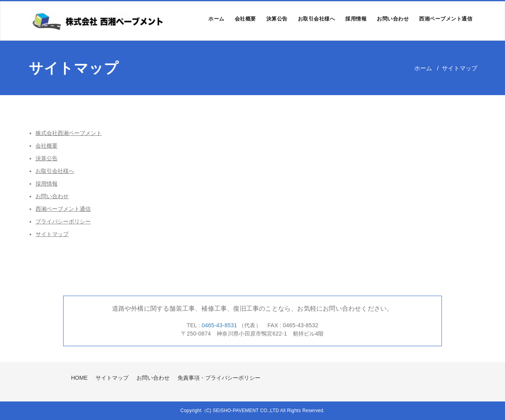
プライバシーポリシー (63, 221)
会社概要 (245, 19)
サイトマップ (52, 234)
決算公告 (277, 19)
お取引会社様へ (317, 19)
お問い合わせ (393, 19)
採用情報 (356, 19)
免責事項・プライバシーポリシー (219, 378)
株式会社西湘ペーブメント (69, 133)
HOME (79, 378)
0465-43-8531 (220, 325)
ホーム (216, 19)
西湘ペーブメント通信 (446, 19)
